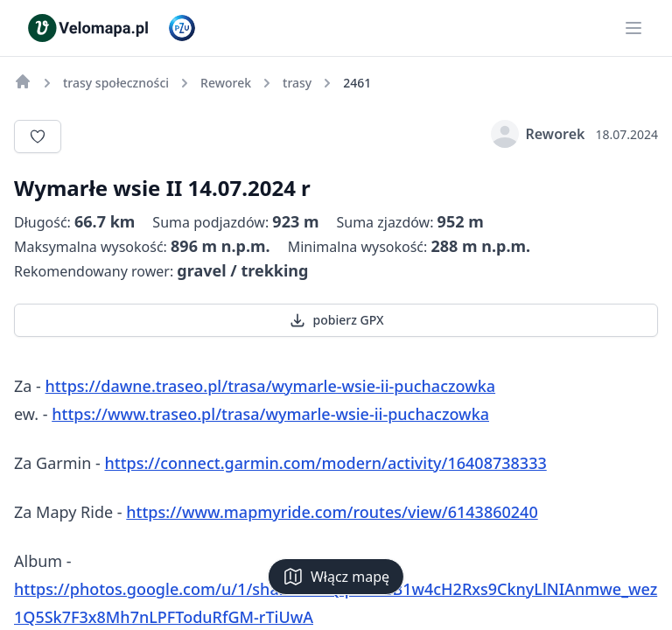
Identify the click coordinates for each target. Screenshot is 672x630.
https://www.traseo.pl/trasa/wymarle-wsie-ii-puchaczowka (270, 414)
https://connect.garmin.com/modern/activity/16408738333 (325, 463)
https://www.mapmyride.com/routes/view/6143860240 (332, 512)
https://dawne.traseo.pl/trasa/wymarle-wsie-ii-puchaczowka (271, 386)
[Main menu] (633, 28)
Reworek (538, 134)
